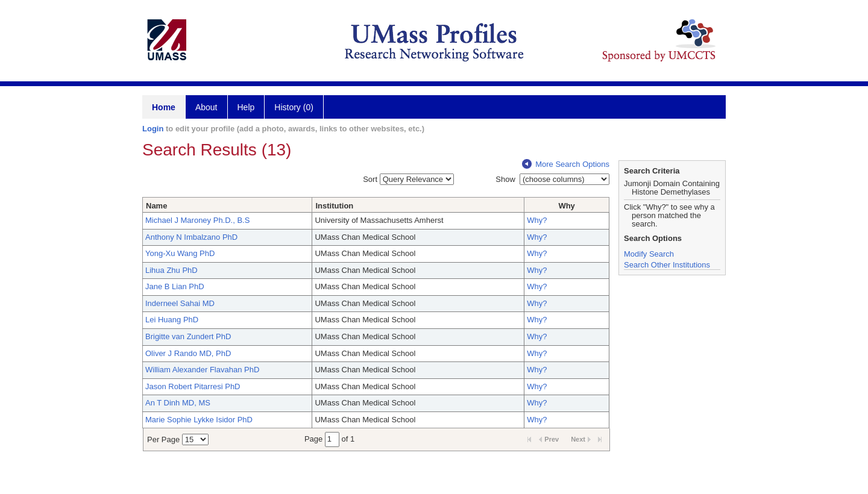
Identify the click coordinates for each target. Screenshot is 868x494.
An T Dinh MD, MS (178, 403)
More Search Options (566, 164)
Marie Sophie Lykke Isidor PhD (199, 420)
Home (164, 107)
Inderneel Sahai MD (180, 303)
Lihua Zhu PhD (171, 270)
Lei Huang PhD (172, 320)
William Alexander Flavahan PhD (202, 370)
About (206, 107)
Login (153, 129)
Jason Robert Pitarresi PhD (193, 386)
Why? (537, 220)
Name (156, 206)
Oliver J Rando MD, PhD (188, 353)
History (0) (294, 107)
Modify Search (649, 254)
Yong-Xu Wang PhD (180, 253)
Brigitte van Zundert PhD (188, 336)
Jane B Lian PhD (175, 286)
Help (246, 107)
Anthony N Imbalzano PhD (191, 237)
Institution (334, 206)
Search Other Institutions (667, 265)
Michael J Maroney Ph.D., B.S (197, 220)
